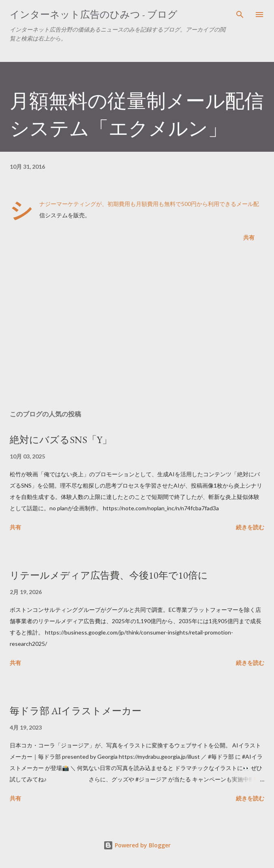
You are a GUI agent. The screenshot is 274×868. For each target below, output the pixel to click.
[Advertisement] (137, 327)
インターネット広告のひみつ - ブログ (94, 14)
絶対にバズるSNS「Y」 (61, 440)
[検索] (240, 15)
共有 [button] (249, 237)
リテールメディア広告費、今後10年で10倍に (109, 575)
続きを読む (250, 527)
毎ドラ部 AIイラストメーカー (76, 711)
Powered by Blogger (137, 845)
